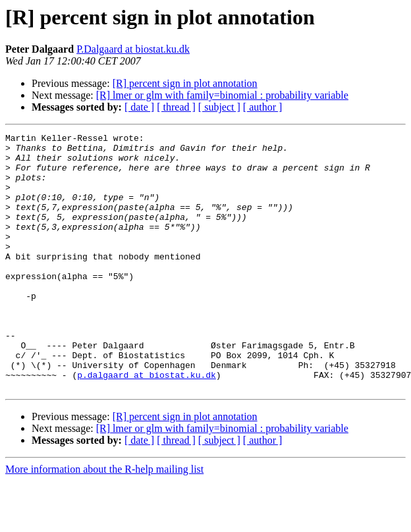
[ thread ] (176, 107)
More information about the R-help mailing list (104, 520)
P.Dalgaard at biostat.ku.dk (133, 49)
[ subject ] (219, 107)
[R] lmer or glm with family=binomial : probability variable (222, 95)
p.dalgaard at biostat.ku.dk (147, 424)
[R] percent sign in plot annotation (185, 83)
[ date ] (139, 107)
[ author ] (263, 107)
